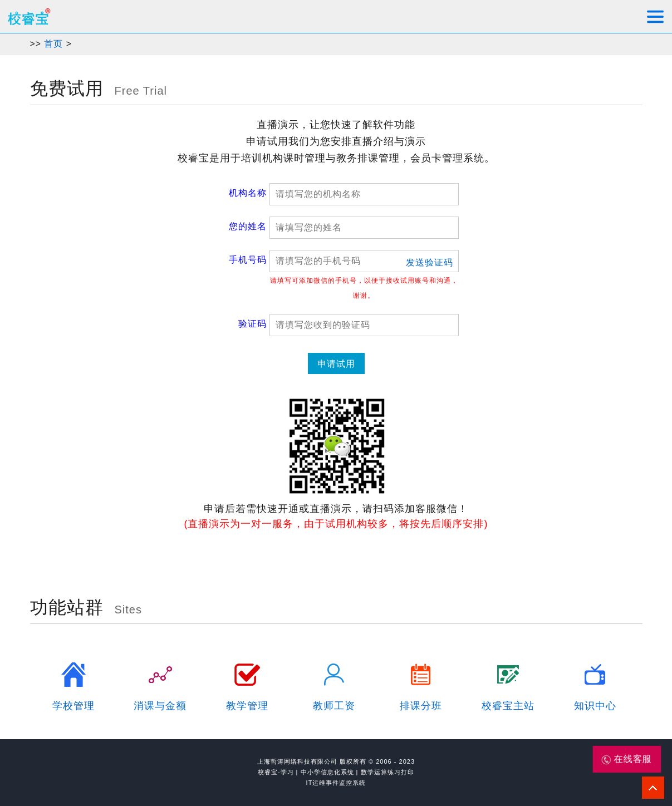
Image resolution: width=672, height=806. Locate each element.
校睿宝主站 (508, 706)
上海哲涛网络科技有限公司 (297, 761)
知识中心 (595, 706)
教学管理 (247, 706)
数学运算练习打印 (387, 772)
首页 (53, 44)
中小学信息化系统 (327, 772)
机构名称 (248, 193)
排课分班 (421, 706)
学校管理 (73, 706)
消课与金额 (160, 706)
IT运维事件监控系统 (336, 783)
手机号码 (248, 260)
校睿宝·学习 (276, 772)
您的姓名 (248, 226)
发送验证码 (430, 262)
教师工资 (334, 706)
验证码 (252, 324)
